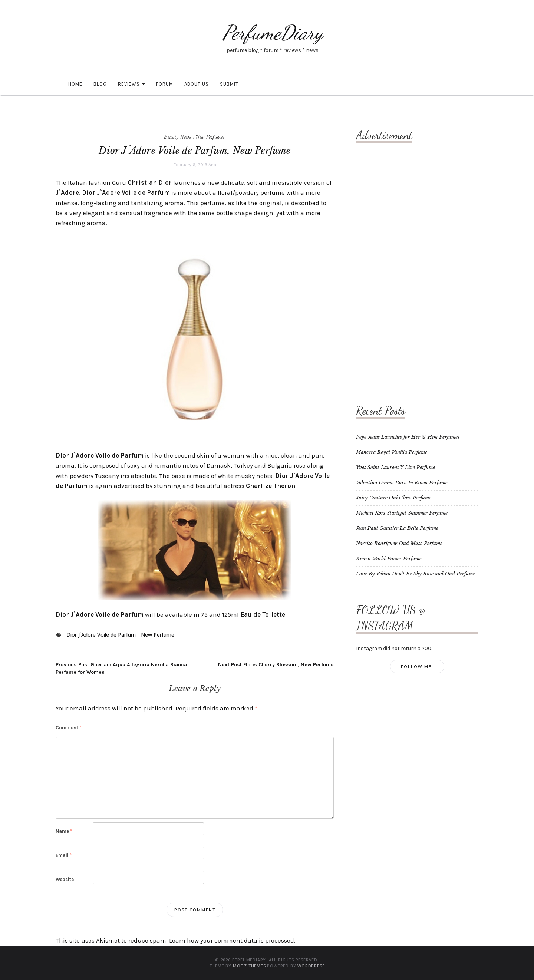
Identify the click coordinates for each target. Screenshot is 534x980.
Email (64, 855)
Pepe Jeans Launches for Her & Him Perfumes (408, 437)
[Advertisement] (386, 265)
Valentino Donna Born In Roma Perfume (402, 483)
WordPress (311, 966)
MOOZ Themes (249, 966)
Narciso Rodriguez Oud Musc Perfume (399, 543)
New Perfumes (210, 136)
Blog (100, 84)
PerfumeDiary (273, 32)
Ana (212, 165)
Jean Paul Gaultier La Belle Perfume (397, 528)
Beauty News (178, 136)
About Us (197, 84)
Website (65, 879)
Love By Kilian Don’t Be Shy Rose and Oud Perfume (416, 574)
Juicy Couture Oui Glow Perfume (394, 498)
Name (64, 831)
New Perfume (158, 635)
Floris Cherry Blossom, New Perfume (276, 665)
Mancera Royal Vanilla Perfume (392, 452)
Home (75, 84)
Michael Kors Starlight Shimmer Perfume (402, 513)
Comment (68, 728)
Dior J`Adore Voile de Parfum (101, 635)
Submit (229, 84)
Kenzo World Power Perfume (389, 559)
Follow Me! (417, 666)
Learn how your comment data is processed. (232, 940)
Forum (165, 84)
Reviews (131, 84)
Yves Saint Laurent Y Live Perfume (395, 467)
